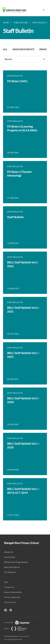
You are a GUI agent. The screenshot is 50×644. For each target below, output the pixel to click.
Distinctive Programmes (16, 562)
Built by (18, 628)
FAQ (6, 582)
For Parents (10, 572)
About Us (9, 552)
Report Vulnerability (13, 592)
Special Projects (12, 567)
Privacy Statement (12, 597)
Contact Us (9, 587)
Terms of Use (10, 602)
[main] (25, 275)
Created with (19, 622)
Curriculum (10, 557)
